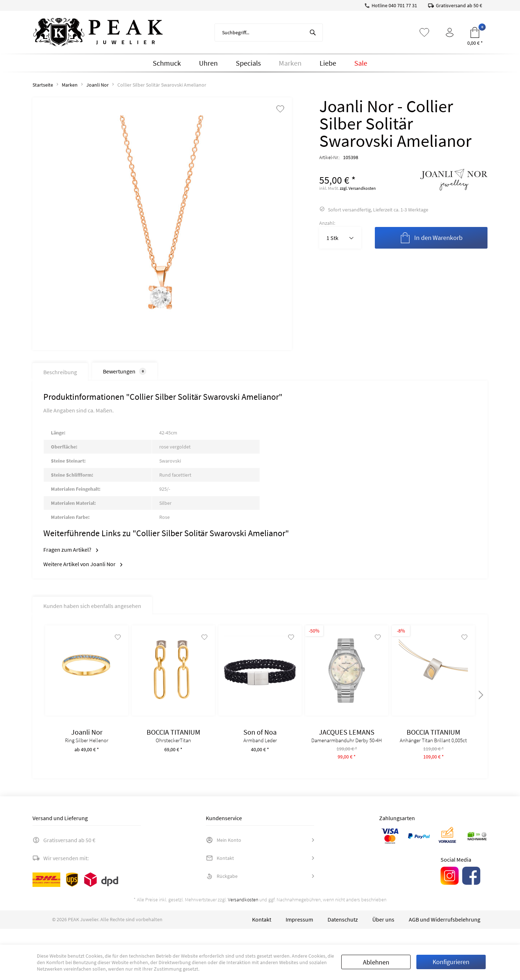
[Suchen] (313, 32)
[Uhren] (208, 63)
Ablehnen (376, 962)
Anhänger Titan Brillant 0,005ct (433, 748)
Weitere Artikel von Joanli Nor (83, 564)
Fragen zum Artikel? (71, 550)
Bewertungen (125, 371)
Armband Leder (260, 748)
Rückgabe (222, 892)
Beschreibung (60, 372)
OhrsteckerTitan (173, 748)
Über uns (383, 935)
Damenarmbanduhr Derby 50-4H (347, 748)
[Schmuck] (167, 63)
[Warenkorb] (475, 32)
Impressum (299, 935)
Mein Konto (224, 856)
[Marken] (290, 63)
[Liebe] (328, 63)
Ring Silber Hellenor (87, 748)
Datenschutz (343, 935)
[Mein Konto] (450, 32)
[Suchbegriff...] (269, 32)
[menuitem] (269, 32)
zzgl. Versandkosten (358, 188)
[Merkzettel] (424, 32)
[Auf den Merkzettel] (115, 644)
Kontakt (220, 874)
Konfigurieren (451, 962)
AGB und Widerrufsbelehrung (445, 935)
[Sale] (361, 63)
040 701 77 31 (403, 5)
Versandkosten (243, 915)
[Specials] (248, 63)
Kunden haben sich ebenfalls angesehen (92, 606)
